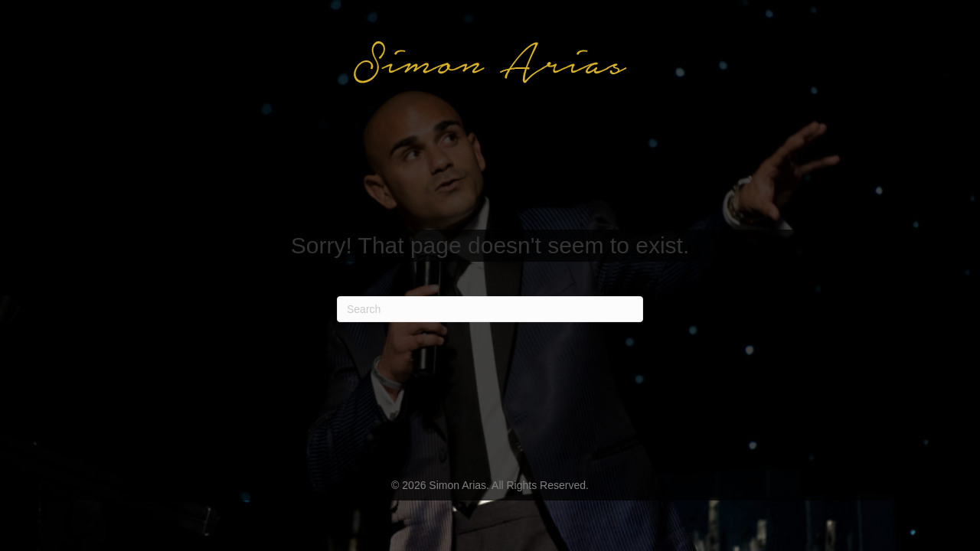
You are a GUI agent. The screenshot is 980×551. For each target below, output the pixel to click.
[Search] (490, 309)
